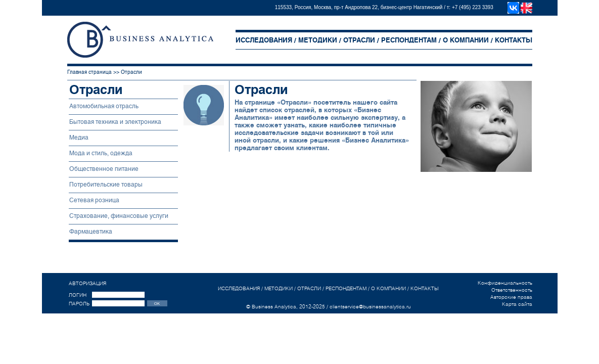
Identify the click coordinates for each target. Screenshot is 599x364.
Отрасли (131, 72)
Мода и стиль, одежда (101, 153)
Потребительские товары (106, 185)
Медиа (79, 138)
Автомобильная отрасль (104, 106)
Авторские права (511, 297)
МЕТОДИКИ (318, 40)
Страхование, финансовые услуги (119, 216)
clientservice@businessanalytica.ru (370, 306)
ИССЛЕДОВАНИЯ (264, 40)
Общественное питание (104, 169)
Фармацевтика (91, 232)
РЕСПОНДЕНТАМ (409, 40)
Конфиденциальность (505, 283)
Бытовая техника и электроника (115, 122)
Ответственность (512, 290)
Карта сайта (517, 304)
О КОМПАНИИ (466, 40)
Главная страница (89, 72)
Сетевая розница (94, 200)
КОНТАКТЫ (514, 40)
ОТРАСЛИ (359, 40)
